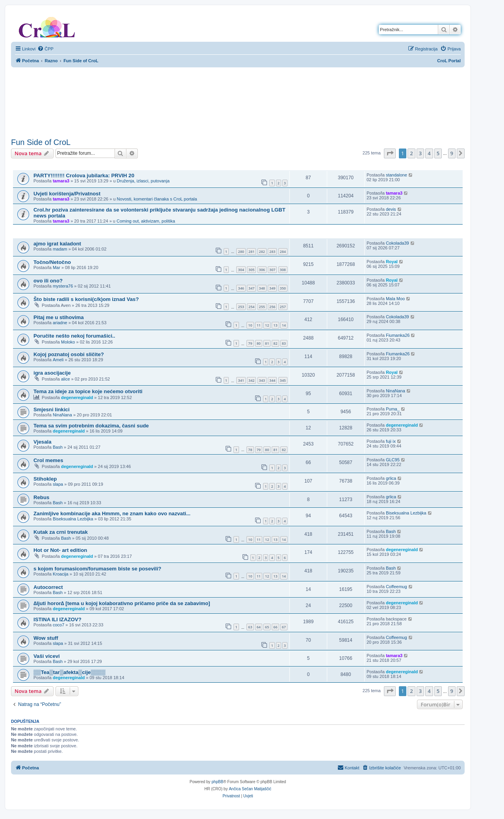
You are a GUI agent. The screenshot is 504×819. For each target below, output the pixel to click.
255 (262, 307)
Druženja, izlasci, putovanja (143, 181)
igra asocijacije (52, 373)
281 (251, 252)
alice (66, 379)
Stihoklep (45, 479)
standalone (397, 175)
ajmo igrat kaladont (57, 244)
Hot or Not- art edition (60, 550)
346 (241, 288)
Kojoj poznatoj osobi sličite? (69, 354)
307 (272, 270)
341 (241, 380)
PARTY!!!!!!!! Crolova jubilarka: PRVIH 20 (84, 175)
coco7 (58, 625)
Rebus (41, 497)
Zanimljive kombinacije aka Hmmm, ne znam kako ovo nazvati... (112, 513)
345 (283, 380)
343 (262, 380)
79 (250, 343)
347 (251, 288)
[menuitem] (45, 49)
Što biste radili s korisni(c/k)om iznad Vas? (86, 299)
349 (272, 288)
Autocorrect (48, 587)
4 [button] (429, 153)
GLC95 (393, 460)
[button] (390, 153)
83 (284, 343)
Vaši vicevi (47, 656)
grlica (391, 478)
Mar (57, 267)
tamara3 (61, 181)
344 (272, 380)
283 (272, 252)
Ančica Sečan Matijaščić (250, 789)
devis (391, 209)
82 (275, 343)
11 (259, 325)
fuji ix (391, 441)
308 (283, 270)
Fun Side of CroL (41, 142)
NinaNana (396, 391)
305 (251, 270)
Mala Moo (395, 299)
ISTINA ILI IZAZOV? (57, 619)
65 (267, 627)
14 (284, 325)
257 (283, 307)
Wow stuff (46, 638)
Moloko (68, 342)
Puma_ (393, 409)
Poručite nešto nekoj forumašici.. (74, 336)
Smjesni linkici (52, 409)
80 (259, 343)
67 (284, 627)
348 (262, 288)
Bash (58, 447)
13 (275, 325)
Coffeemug (397, 587)
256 (272, 307)
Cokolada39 (397, 243)
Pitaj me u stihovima (59, 317)
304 (241, 270)
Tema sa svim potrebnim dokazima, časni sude (91, 426)
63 (250, 627)
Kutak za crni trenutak (61, 532)
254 (251, 307)
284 (283, 252)
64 (259, 627)
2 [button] (411, 153)
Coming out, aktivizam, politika (146, 221)
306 (262, 270)
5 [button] (438, 153)
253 (241, 307)
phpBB (217, 782)
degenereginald (77, 397)
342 (251, 380)
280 (241, 252)
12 (267, 325)
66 (275, 627)
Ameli (58, 360)
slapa (58, 484)
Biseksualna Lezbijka (73, 519)
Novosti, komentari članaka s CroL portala (157, 199)
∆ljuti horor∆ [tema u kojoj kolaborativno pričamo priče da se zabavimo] (122, 603)
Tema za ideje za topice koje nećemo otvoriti (88, 391)
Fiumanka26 (398, 335)
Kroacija (61, 574)
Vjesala (42, 442)
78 (250, 450)
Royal (392, 262)
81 (267, 343)
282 (262, 252)
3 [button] (420, 153)
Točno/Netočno (52, 262)
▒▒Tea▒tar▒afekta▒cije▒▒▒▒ (69, 672)
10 (250, 325)
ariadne (60, 323)
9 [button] (452, 153)
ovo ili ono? (48, 281)
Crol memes (48, 460)
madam (60, 249)
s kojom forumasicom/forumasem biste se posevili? (97, 569)
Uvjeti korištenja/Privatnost (67, 194)
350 (283, 288)
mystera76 (63, 286)
